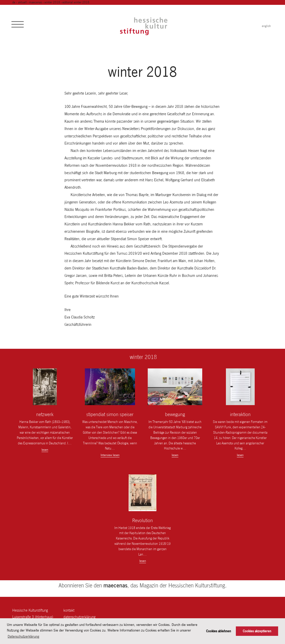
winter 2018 (52, 2)
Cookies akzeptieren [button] (257, 631)
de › (15, 2)
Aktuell (22, 2)
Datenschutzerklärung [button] (23, 636)
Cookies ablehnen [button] (219, 631)
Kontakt (69, 610)
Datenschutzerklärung (79, 617)
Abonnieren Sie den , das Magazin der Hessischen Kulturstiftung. (143, 585)
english (266, 26)
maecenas (36, 2)
